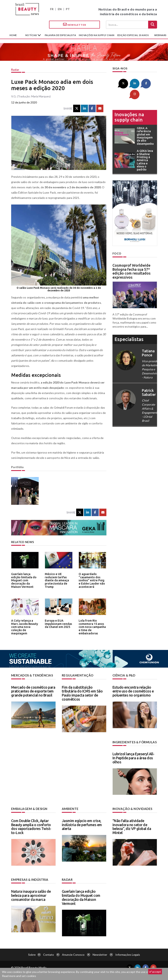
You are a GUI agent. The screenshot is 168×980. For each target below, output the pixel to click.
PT (68, 9)
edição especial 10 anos (133, 35)
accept (155, 972)
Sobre (32, 954)
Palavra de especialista (60, 35)
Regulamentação (77, 675)
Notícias (32, 35)
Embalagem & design (28, 808)
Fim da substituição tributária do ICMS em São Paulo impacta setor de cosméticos (82, 693)
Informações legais (128, 954)
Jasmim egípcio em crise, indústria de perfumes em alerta (82, 824)
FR (52, 9)
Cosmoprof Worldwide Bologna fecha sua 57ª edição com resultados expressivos (132, 260)
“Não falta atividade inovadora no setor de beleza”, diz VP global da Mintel (132, 826)
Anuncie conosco (73, 954)
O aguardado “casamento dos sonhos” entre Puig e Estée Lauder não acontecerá (92, 580)
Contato (49, 954)
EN (60, 9)
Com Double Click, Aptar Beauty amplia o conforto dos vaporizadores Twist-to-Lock (31, 826)
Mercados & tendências (31, 675)
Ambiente (70, 808)
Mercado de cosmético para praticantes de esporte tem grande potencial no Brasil (33, 691)
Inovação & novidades (132, 808)
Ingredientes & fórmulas (134, 742)
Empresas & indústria (29, 879)
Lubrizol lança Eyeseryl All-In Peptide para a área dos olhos (133, 757)
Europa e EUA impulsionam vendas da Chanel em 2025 (58, 624)
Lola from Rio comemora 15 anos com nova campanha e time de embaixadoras (92, 626)
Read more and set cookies (19, 976)
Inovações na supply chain (97, 35)
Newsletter (75, 24)
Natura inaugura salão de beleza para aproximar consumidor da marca (31, 895)
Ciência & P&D (124, 675)
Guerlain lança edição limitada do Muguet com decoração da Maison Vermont (25, 578)
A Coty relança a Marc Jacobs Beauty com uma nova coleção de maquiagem (24, 626)
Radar (15, 70)
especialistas (129, 328)
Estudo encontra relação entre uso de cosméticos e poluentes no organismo (133, 691)
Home (13, 35)
